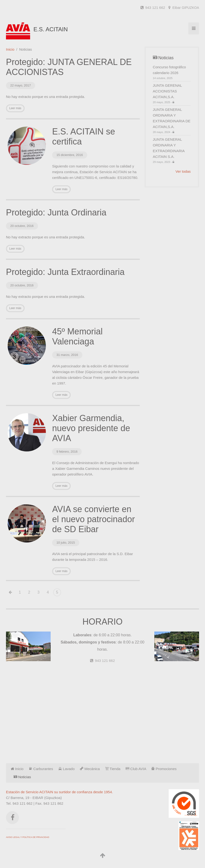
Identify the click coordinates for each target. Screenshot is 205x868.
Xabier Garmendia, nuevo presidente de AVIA (91, 428)
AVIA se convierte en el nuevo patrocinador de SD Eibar (93, 519)
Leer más (15, 108)
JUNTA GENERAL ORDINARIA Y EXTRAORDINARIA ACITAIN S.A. (172, 151)
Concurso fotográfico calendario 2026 (172, 72)
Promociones (164, 769)
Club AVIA (136, 769)
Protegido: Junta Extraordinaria (65, 272)
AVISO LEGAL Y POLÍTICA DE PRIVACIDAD (28, 837)
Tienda (113, 769)
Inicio (10, 49)
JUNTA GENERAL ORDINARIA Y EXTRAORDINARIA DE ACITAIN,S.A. (172, 121)
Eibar (184, 8)
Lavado (66, 769)
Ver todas (183, 171)
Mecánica (90, 769)
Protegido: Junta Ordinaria (56, 212)
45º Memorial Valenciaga (77, 336)
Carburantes (41, 769)
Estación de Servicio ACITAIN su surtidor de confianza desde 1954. (59, 792)
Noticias (22, 777)
